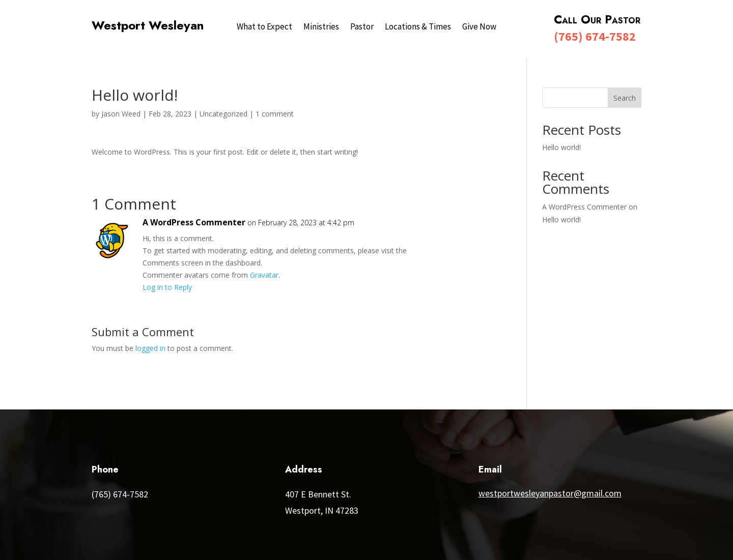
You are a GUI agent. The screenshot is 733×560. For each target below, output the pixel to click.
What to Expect (264, 27)
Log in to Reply (167, 287)
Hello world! (561, 147)
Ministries (321, 27)
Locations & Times (418, 27)
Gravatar (264, 275)
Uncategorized (223, 114)
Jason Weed (121, 114)
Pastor (362, 27)
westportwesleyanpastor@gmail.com (550, 493)
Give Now (479, 27)
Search (625, 98)
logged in (150, 348)
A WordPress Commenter (194, 222)
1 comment (275, 114)
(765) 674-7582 (595, 36)
